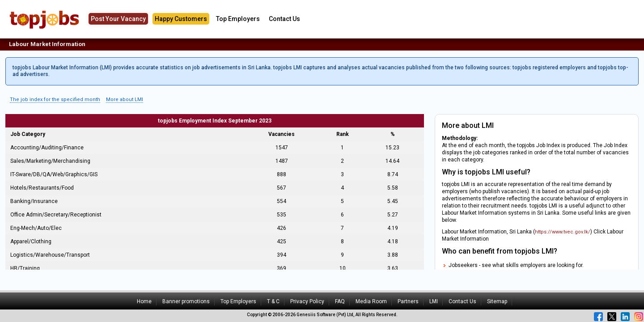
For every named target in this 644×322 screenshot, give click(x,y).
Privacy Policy (307, 301)
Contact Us (284, 19)
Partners (408, 301)
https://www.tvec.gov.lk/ (563, 232)
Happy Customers (181, 19)
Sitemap (497, 301)
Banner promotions (186, 301)
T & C (273, 301)
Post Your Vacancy (118, 19)
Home (144, 301)
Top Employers (238, 19)
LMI (434, 301)
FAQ (340, 301)
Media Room (371, 301)
